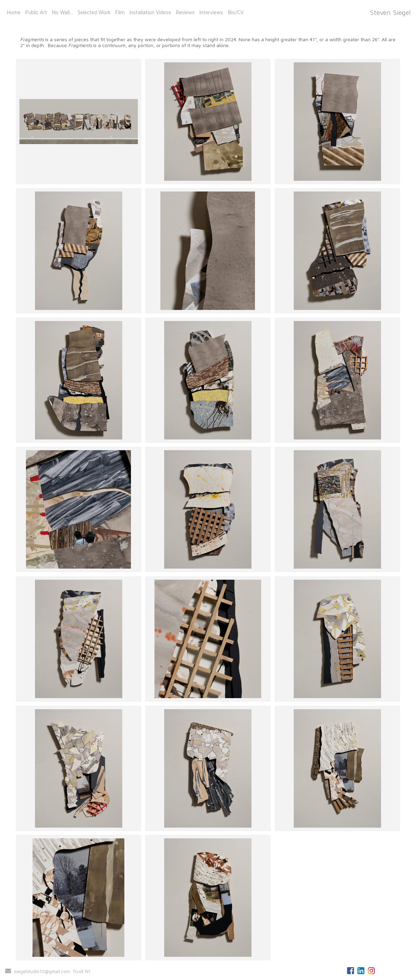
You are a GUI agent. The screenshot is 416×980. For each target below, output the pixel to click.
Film (120, 12)
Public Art (36, 12)
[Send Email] (8, 971)
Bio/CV (236, 12)
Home (14, 12)
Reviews (185, 12)
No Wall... (62, 12)
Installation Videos (150, 12)
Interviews (211, 12)
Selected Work (94, 12)
